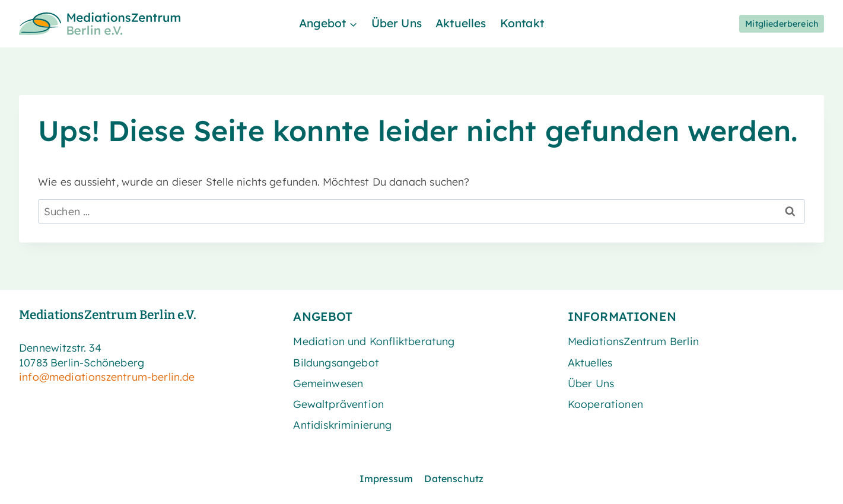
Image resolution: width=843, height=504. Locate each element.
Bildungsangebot (336, 362)
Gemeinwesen (328, 383)
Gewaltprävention (338, 404)
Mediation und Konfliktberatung (374, 341)
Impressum (386, 479)
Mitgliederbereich (782, 24)
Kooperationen (605, 404)
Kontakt (522, 23)
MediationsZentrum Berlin (633, 341)
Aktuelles (461, 23)
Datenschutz (454, 479)
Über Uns (397, 23)
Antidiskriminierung (342, 425)
